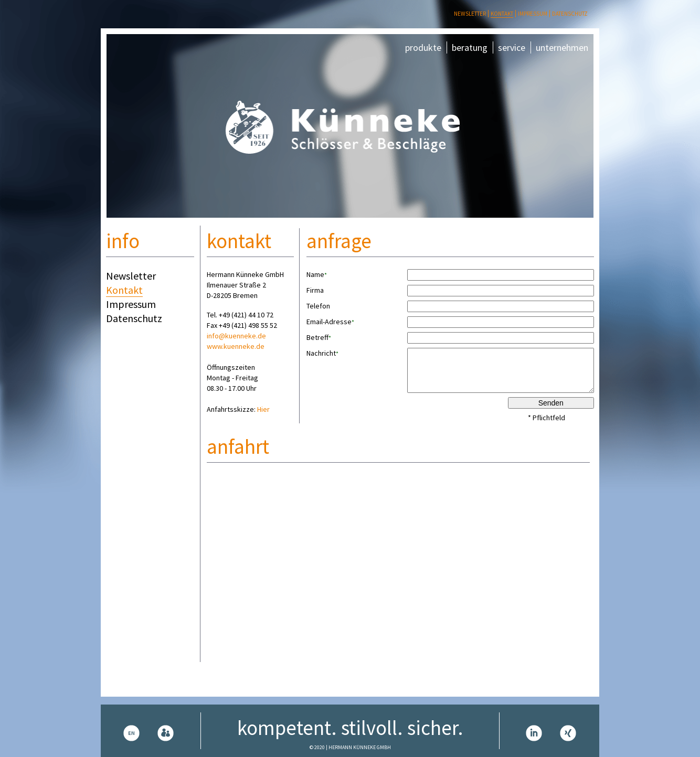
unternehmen (562, 47)
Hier (263, 409)
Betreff (319, 338)
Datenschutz (570, 14)
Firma (315, 290)
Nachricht (322, 353)
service (512, 47)
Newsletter (470, 14)
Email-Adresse (330, 322)
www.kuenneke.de (236, 346)
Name (317, 275)
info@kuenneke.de (236, 336)
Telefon (318, 306)
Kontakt (502, 14)
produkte (423, 47)
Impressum (533, 14)
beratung (470, 47)
